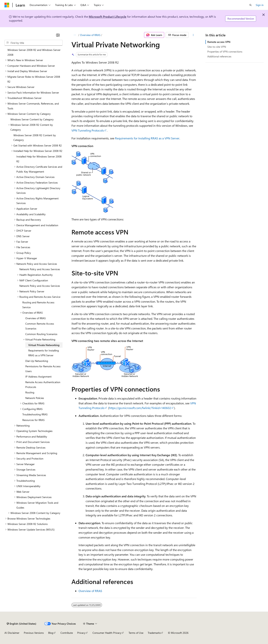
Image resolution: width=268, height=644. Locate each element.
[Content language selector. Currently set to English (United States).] (21, 624)
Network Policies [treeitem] (35, 398)
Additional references (219, 56)
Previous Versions (34, 633)
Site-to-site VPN (217, 47)
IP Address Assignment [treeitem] (38, 377)
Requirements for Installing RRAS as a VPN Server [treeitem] (44, 353)
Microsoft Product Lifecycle (108, 16)
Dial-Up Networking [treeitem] (37, 361)
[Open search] (251, 5)
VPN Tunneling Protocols (88, 130)
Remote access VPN (219, 42)
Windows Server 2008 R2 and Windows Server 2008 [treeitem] (34, 52)
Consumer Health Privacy (107, 633)
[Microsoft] (7, 5)
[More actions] (193, 35)
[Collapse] (58, 35)
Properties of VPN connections (225, 52)
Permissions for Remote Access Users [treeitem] (43, 369)
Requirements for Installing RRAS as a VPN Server (147, 138)
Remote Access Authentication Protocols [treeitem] (43, 385)
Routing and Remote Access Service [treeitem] (38, 305)
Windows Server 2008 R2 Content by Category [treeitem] (35, 138)
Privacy (81, 633)
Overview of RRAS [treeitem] (36, 318)
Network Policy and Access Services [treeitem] (40, 269)
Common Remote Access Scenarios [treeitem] (40, 326)
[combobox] (33, 43)
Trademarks (154, 633)
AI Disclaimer (12, 633)
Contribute (67, 633)
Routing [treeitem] (30, 392)
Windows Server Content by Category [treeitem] (32, 119)
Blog (51, 633)
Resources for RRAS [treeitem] (33, 420)
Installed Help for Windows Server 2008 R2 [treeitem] (39, 159)
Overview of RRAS (90, 35)
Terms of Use (136, 633)
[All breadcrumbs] (75, 35)
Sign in (260, 5)
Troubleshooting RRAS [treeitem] (35, 414)
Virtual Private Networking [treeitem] (44, 345)
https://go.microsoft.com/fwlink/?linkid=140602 (140, 408)
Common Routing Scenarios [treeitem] (41, 334)
